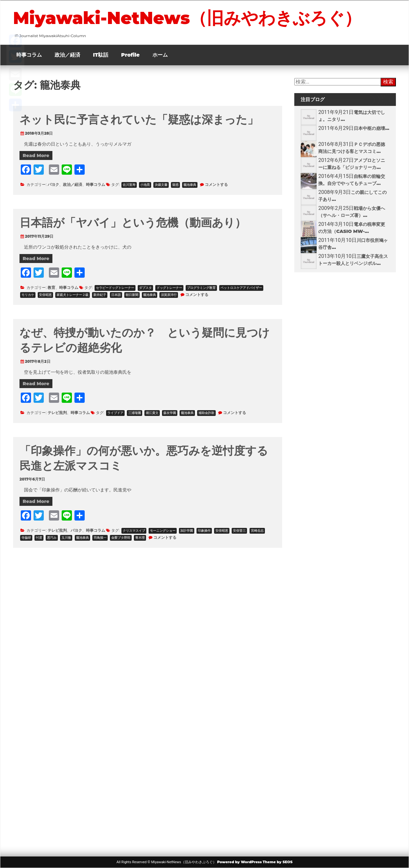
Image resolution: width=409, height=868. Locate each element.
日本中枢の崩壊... (371, 128)
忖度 (39, 538)
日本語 (116, 295)
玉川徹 (66, 538)
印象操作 (204, 531)
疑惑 (175, 185)
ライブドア (115, 413)
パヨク (53, 184)
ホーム (160, 55)
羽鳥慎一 (100, 538)
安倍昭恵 (45, 295)
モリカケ (28, 295)
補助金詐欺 (206, 413)
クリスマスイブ (134, 531)
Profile (130, 55)
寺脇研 (26, 538)
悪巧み (52, 538)
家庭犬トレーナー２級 (73, 295)
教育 (51, 287)
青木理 (140, 538)
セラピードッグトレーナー (115, 288)
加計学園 (187, 531)
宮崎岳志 (257, 531)
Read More (36, 155)
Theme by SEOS (278, 862)
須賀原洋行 (169, 295)
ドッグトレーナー (169, 288)
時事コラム (29, 55)
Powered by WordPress (239, 862)
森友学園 (170, 413)
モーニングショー (163, 531)
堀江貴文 (152, 413)
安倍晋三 (239, 531)
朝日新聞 (132, 295)
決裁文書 (161, 185)
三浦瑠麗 (135, 413)
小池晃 (145, 185)
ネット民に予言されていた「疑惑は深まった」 (139, 119)
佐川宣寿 (129, 185)
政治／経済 (67, 55)
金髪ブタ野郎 (121, 538)
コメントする (216, 184)
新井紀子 (100, 295)
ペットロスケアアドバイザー (241, 288)
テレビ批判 (57, 413)
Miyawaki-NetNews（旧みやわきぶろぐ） (187, 18)
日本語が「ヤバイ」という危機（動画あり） (133, 223)
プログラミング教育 (201, 288)
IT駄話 (101, 55)
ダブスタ (145, 288)
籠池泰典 (190, 185)
